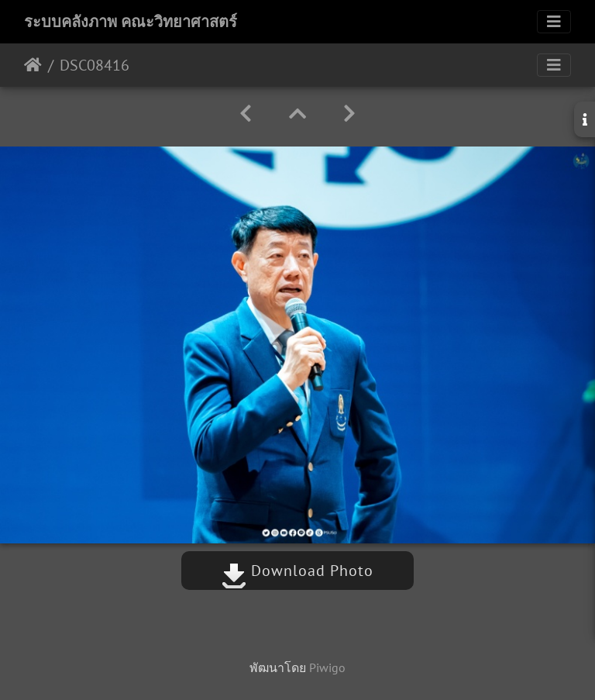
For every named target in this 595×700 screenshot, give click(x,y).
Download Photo (297, 571)
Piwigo (327, 667)
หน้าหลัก (33, 65)
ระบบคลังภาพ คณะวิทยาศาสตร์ (131, 22)
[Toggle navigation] (554, 22)
